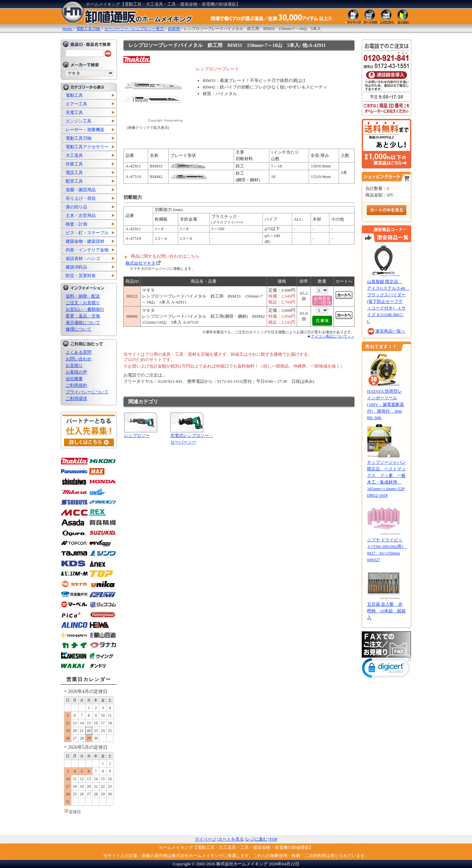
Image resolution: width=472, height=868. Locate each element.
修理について (79, 329)
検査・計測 (76, 224)
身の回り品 (76, 207)
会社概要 (74, 379)
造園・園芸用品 (81, 190)
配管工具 (74, 181)
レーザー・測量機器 (85, 130)
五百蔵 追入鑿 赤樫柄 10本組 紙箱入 (386, 611)
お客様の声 (76, 372)
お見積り (74, 365)
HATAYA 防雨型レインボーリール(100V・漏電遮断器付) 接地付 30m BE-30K (386, 404)
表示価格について (83, 323)
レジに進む (257, 839)
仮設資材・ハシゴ (83, 258)
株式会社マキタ (140, 263)
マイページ (205, 839)
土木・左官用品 (81, 216)
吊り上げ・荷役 (81, 198)
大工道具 (74, 155)
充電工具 (74, 112)
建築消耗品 (76, 267)
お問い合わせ (79, 359)
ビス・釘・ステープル (87, 233)
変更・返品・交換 (83, 316)
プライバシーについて (87, 392)
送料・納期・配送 (83, 296)
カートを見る (231, 839)
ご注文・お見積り (83, 303)
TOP (273, 839)
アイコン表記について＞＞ (333, 336)
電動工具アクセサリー (87, 147)
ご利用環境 (76, 398)
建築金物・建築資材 (85, 241)
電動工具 (74, 95)
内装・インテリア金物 (87, 250)
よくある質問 (79, 352)
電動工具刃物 (79, 138)
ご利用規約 (76, 385)
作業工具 (74, 164)
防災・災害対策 (81, 276)
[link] (387, 669)
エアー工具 (76, 104)
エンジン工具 (79, 121)
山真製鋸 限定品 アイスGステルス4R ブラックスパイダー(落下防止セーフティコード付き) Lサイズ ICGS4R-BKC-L (388, 301)
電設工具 (74, 173)
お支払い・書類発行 (85, 309)
